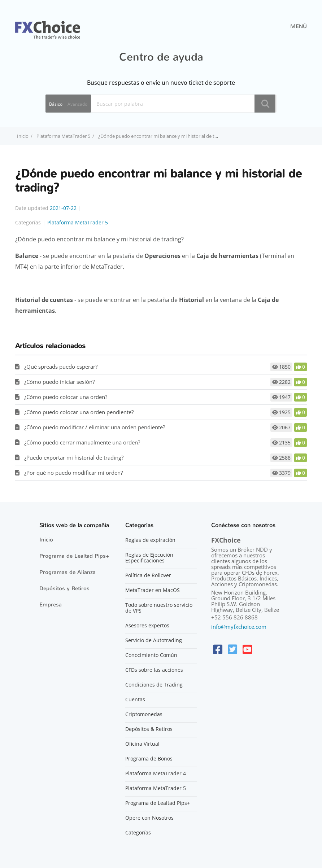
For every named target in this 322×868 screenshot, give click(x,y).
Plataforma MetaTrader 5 (63, 136)
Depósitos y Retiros (64, 588)
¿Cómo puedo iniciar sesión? (59, 382)
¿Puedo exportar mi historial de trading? (74, 457)
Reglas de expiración (150, 540)
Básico (56, 104)
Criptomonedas (144, 714)
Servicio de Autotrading (154, 640)
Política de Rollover (148, 575)
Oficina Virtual (142, 744)
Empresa (51, 605)
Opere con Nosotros (149, 818)
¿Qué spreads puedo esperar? (61, 367)
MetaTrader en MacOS (153, 590)
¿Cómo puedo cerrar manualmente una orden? (82, 442)
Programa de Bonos (149, 759)
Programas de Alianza (68, 572)
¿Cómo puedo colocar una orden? (66, 397)
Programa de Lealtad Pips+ (74, 556)
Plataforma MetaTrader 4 (156, 773)
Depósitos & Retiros (149, 729)
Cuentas (135, 700)
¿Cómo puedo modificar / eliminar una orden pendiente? (95, 427)
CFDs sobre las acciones (154, 670)
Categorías (138, 833)
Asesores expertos (147, 626)
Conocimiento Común (151, 655)
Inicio (46, 540)
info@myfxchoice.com (239, 627)
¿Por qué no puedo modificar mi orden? (73, 473)
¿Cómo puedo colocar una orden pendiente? (79, 412)
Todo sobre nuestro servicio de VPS (159, 608)
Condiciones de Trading (154, 685)
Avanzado (77, 104)
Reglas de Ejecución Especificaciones (149, 558)
